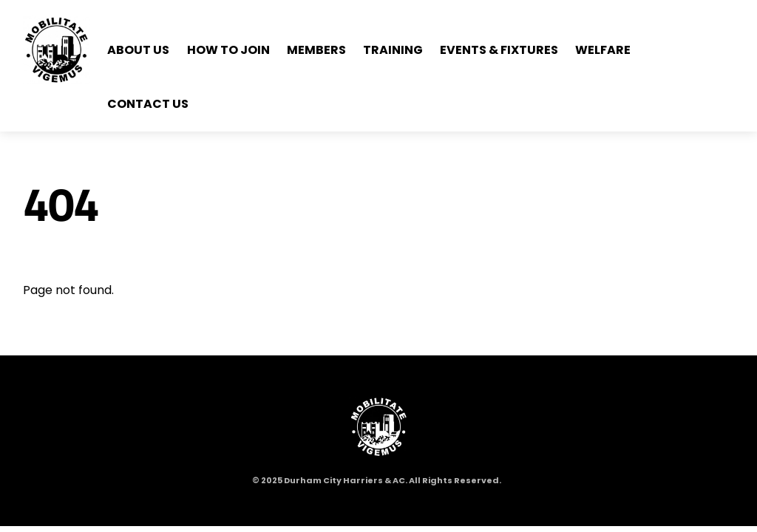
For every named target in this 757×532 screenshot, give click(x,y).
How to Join (228, 50)
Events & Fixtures (499, 50)
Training (393, 50)
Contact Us (148, 104)
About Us (138, 50)
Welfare (603, 50)
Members (316, 50)
